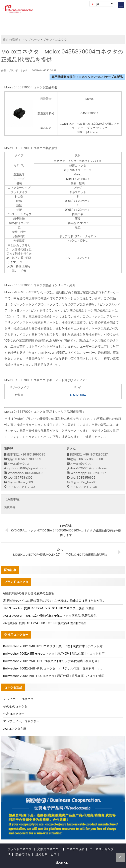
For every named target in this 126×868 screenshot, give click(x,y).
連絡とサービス (46, 854)
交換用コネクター (49, 849)
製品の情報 (23, 854)
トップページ (31, 40)
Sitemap (62, 862)
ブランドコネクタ (55, 40)
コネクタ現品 (75, 849)
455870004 (78, 395)
